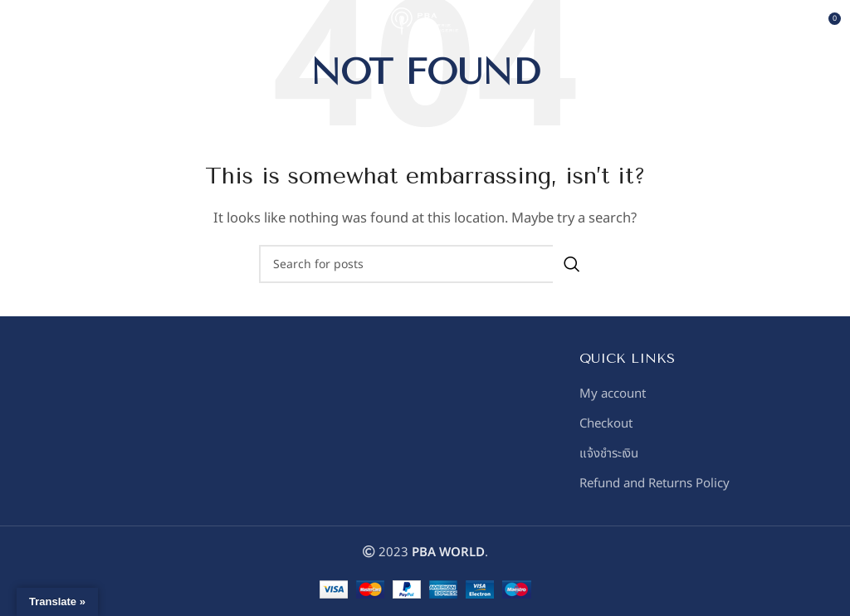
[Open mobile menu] (40, 25)
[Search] (425, 264)
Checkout (606, 424)
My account (613, 394)
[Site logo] (425, 24)
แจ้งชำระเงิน (609, 454)
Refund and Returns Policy (655, 484)
